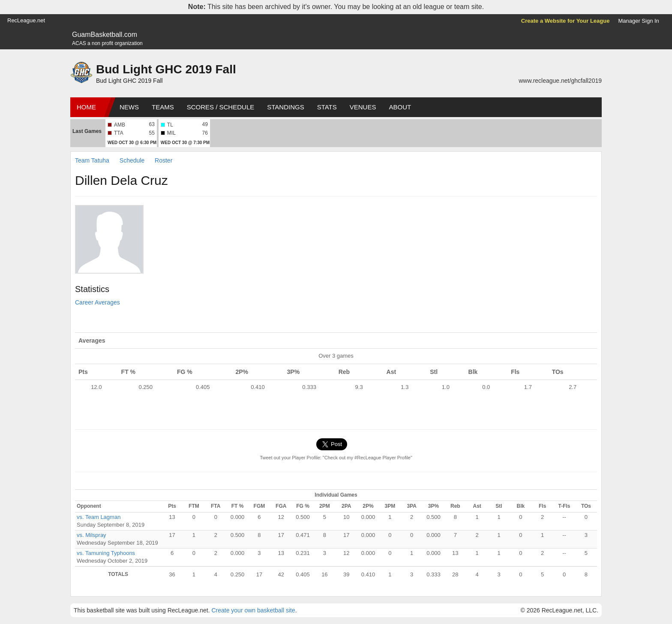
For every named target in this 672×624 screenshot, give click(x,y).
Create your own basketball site (253, 610)
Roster (163, 160)
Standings (285, 107)
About (400, 107)
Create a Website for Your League (565, 21)
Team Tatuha (92, 160)
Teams (163, 107)
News (129, 107)
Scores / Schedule (221, 107)
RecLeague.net (26, 20)
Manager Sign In (638, 21)
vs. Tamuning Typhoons (106, 553)
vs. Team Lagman (99, 517)
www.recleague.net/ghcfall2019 (560, 81)
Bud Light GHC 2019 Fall (166, 69)
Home (86, 107)
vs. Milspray (91, 535)
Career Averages (97, 302)
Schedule (132, 160)
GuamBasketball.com (105, 35)
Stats (327, 107)
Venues (363, 107)
